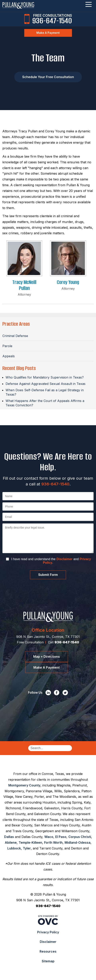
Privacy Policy (48, 932)
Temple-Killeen (30, 842)
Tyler (27, 848)
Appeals (9, 356)
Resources (48, 951)
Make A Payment (48, 33)
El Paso (61, 837)
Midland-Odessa (78, 842)
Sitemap (48, 961)
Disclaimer (64, 559)
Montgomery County (24, 785)
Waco (49, 837)
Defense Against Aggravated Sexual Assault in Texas (46, 384)
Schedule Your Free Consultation (48, 77)
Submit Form (48, 575)
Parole (7, 346)
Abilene (11, 842)
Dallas (9, 837)
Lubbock (14, 848)
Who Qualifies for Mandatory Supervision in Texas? (45, 377)
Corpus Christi (80, 837)
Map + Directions (47, 657)
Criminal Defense (15, 336)
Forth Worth (53, 842)
